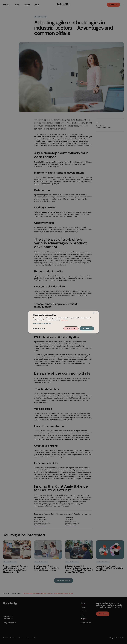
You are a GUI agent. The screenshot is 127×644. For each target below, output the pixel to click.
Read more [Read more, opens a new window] (65, 320)
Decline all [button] (71, 328)
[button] (64, 323)
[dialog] (64, 322)
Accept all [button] (87, 328)
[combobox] (93, 313)
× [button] (96, 313)
